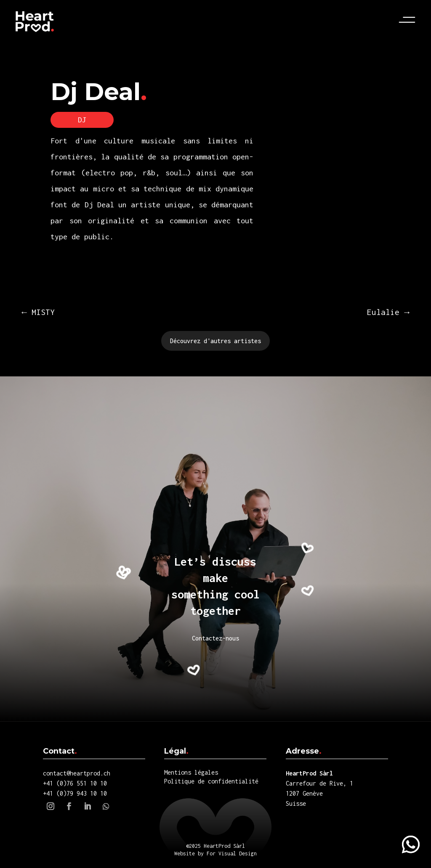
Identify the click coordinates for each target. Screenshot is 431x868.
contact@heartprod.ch (77, 773)
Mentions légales (191, 772)
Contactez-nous (215, 638)
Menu (410, 20)
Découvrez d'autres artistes (215, 341)
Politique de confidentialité (211, 781)
